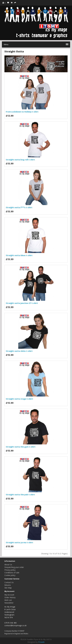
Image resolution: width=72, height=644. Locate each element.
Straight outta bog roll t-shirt (20, 160)
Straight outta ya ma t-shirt (19, 542)
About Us (8, 565)
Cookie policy (10, 575)
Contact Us (9, 582)
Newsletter (9, 603)
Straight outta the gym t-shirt (21, 447)
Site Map (8, 588)
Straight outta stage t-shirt (19, 399)
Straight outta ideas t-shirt (19, 255)
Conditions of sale (12, 573)
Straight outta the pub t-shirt (20, 495)
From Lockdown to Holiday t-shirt (22, 112)
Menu (36, 44)
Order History (10, 597)
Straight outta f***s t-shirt (19, 207)
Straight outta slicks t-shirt (19, 351)
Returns (8, 585)
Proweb (41, 642)
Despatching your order (14, 567)
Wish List (8, 600)
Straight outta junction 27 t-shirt (22, 303)
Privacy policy (10, 570)
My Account (9, 595)
